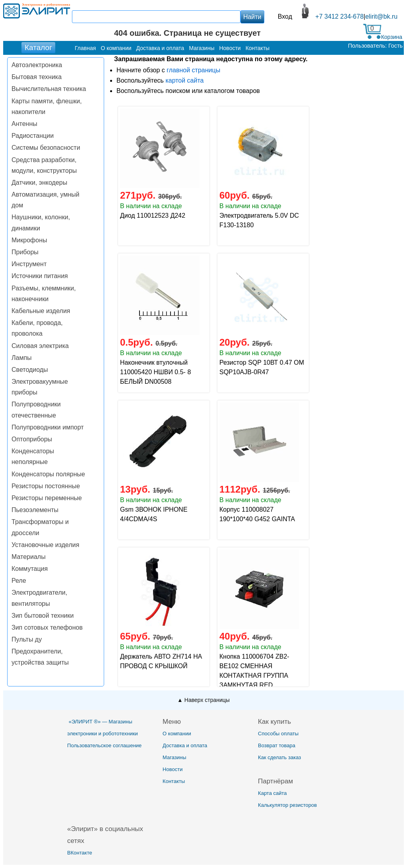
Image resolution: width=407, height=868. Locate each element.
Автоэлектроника (37, 65)
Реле (19, 581)
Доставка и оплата (185, 745)
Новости (172, 769)
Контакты (174, 781)
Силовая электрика (40, 346)
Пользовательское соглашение (104, 745)
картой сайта (184, 80)
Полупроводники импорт (48, 427)
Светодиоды (30, 370)
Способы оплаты (278, 734)
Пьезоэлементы (35, 510)
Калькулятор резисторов (287, 805)
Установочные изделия (45, 545)
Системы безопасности (46, 148)
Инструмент (29, 264)
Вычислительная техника (49, 89)
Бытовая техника (37, 77)
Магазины (174, 757)
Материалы (29, 557)
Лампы (22, 358)
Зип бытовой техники (43, 616)
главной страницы (193, 70)
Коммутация (30, 569)
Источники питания (40, 276)
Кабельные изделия (41, 311)
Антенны (24, 124)
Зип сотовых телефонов (47, 627)
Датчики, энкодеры (39, 183)
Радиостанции (33, 136)
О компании (177, 734)
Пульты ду (27, 639)
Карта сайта (272, 793)
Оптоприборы (32, 439)
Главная (85, 48)
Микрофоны (29, 240)
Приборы (25, 252)
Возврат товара (277, 745)
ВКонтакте (80, 853)
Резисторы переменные (47, 498)
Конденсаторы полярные (48, 474)
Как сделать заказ (279, 757)
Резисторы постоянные (46, 486)
